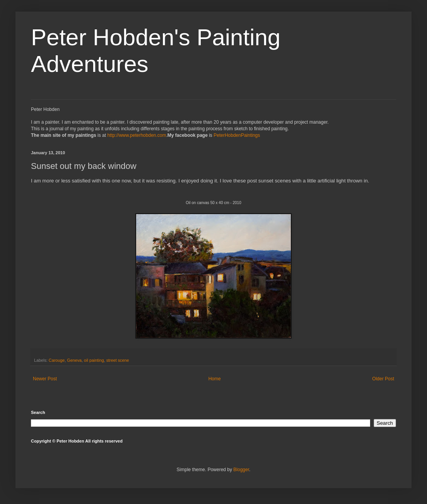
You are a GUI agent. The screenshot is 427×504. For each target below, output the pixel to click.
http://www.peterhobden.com (137, 135)
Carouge (57, 360)
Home (215, 379)
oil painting (94, 360)
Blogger (241, 470)
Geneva (74, 360)
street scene (118, 360)
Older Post (383, 379)
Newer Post (45, 379)
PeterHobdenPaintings (237, 135)
